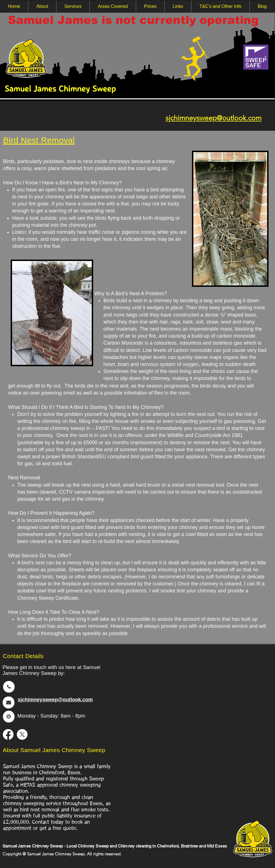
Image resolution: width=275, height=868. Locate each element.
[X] (22, 734)
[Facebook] (8, 734)
